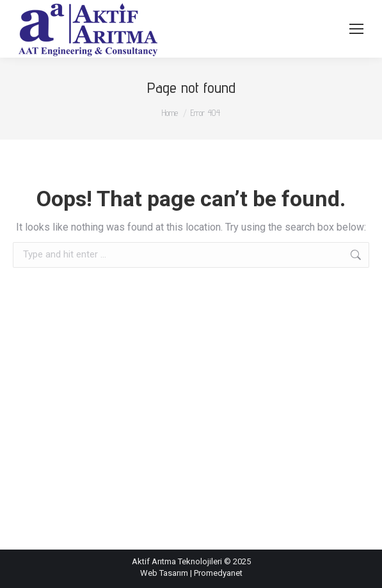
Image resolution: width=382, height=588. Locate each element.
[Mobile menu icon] (356, 29)
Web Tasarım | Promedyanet (191, 573)
